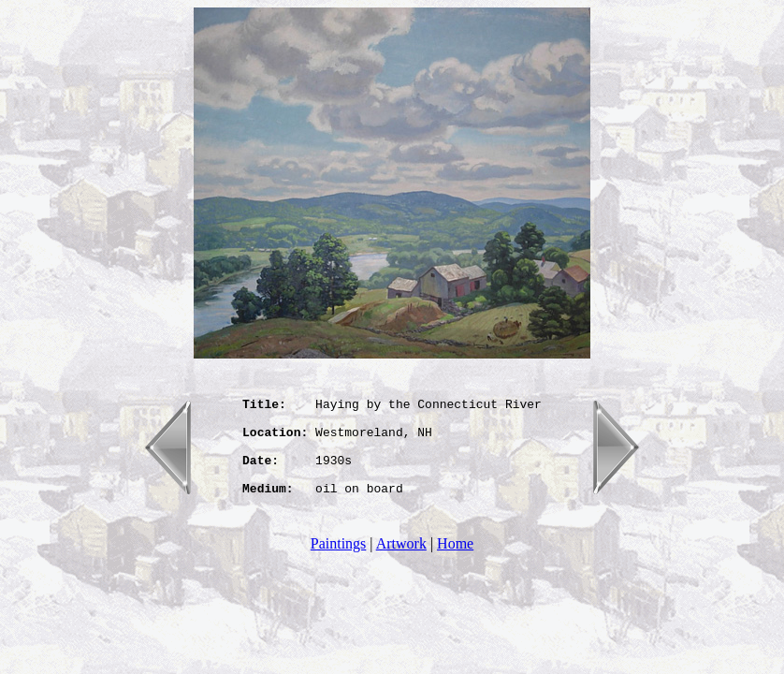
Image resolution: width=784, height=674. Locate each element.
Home (455, 563)
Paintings (339, 563)
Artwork (401, 563)
